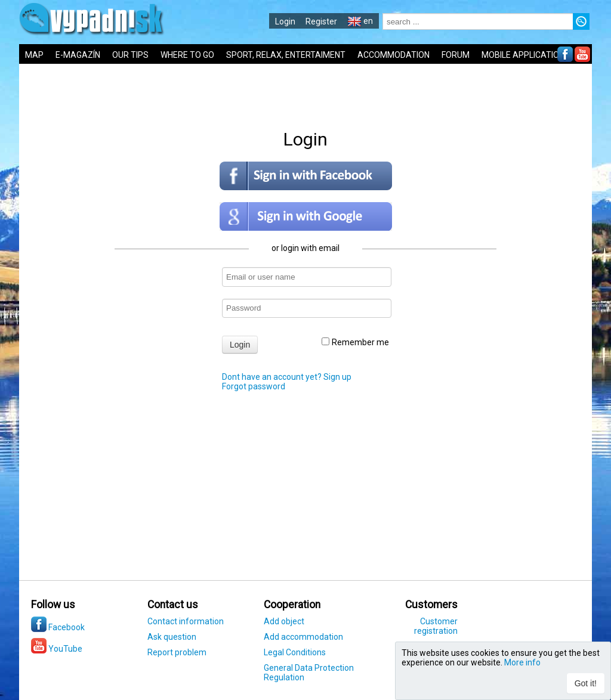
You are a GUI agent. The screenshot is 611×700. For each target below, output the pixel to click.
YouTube (57, 649)
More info (522, 662)
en (360, 21)
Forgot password (254, 386)
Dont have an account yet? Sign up (287, 377)
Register (321, 21)
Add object (284, 621)
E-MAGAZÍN (78, 55)
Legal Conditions (295, 652)
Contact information (186, 621)
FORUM (456, 55)
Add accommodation (303, 637)
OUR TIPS (130, 55)
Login (285, 21)
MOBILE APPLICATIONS (526, 55)
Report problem (177, 652)
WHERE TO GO (187, 55)
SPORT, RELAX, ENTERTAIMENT (286, 55)
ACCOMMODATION (394, 55)
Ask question (172, 637)
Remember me (355, 342)
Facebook (58, 627)
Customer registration (436, 626)
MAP (34, 55)
